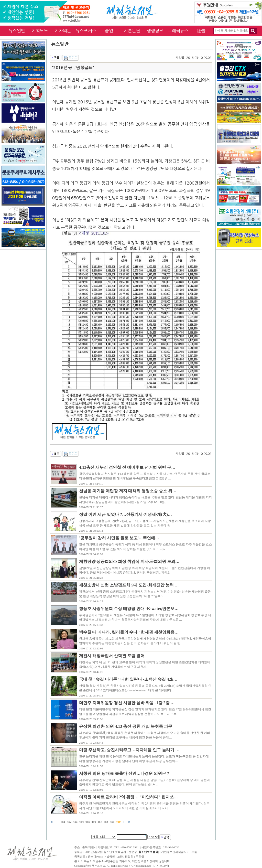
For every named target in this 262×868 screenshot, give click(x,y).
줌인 (109, 31)
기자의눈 (63, 31)
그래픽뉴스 (178, 31)
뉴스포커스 (86, 31)
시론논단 (132, 31)
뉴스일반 (17, 31)
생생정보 (155, 31)
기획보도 (40, 31)
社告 (201, 31)
